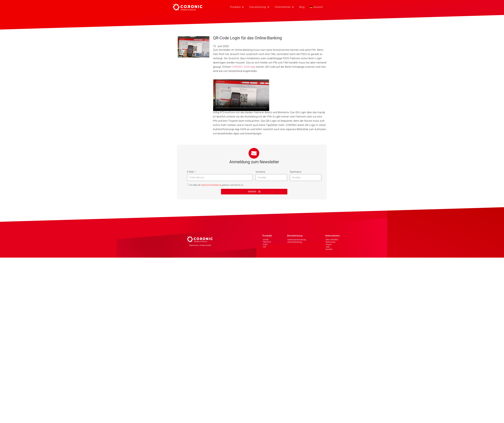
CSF (265, 247)
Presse (329, 244)
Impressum (194, 245)
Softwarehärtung (295, 242)
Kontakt (329, 249)
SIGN (265, 244)
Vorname (260, 172)
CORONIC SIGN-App (243, 67)
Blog (302, 7)
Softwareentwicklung (297, 240)
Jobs (328, 247)
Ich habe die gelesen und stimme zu (216, 185)
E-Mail (191, 172)
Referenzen (331, 242)
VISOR (266, 240)
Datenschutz (206, 245)
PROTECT (267, 242)
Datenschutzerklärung (211, 185)
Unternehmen (284, 7)
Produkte (237, 7)
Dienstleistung (259, 7)
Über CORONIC (332, 240)
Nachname (296, 172)
